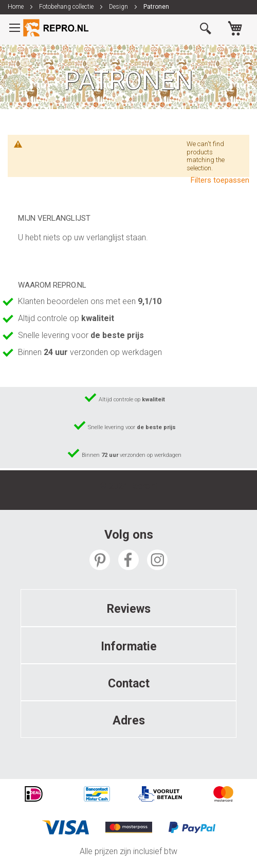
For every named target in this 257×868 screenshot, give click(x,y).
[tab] (128, 608)
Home (16, 7)
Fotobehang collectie (67, 7)
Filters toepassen (220, 180)
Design (119, 7)
